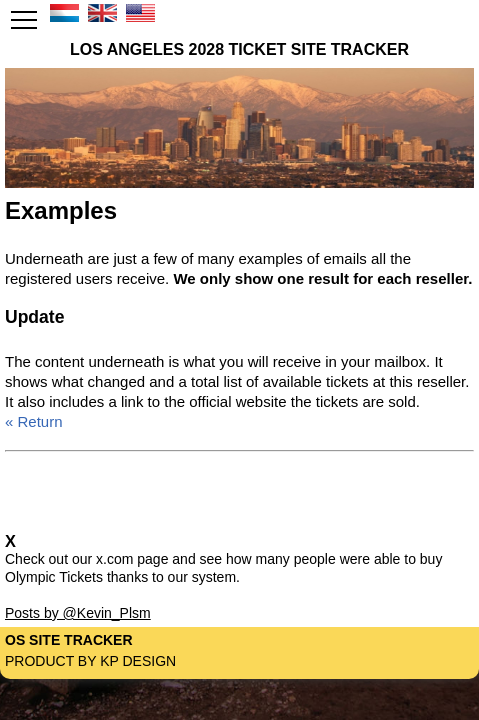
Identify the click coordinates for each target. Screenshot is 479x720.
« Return (34, 421)
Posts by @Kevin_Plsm (78, 613)
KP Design (138, 661)
